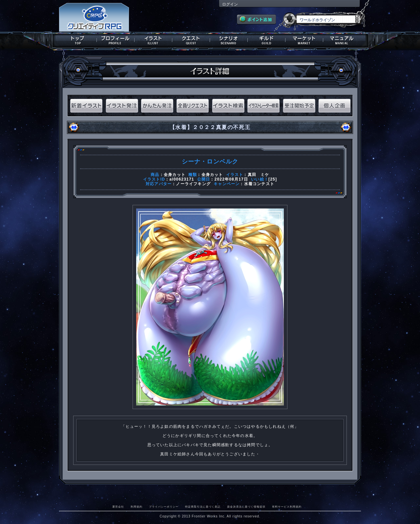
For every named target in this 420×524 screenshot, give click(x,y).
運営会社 (118, 507)
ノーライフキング (193, 184)
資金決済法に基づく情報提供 (246, 507)
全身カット (175, 175)
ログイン (230, 4)
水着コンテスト (259, 184)
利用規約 (136, 507)
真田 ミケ (259, 175)
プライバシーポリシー (164, 507)
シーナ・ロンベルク (210, 162)
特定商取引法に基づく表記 (203, 507)
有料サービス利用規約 (287, 507)
